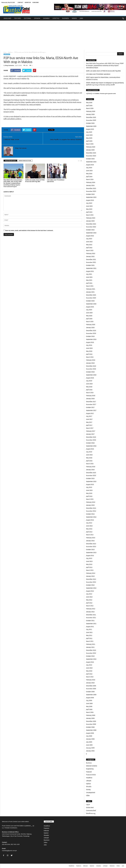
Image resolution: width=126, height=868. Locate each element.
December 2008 (91, 721)
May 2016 (89, 458)
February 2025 (91, 147)
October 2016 (90, 443)
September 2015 (91, 481)
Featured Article (91, 775)
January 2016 (90, 470)
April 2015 (89, 496)
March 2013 (90, 570)
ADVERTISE (28, 2)
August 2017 (90, 413)
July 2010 (89, 665)
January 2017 (90, 434)
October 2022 (90, 230)
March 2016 (90, 464)
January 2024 (90, 185)
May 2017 (89, 422)
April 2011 (89, 638)
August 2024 (90, 165)
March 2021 (90, 286)
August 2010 (90, 662)
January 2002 (90, 751)
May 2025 (89, 138)
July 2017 (89, 416)
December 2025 (91, 117)
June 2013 (89, 561)
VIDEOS (74, 18)
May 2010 (89, 671)
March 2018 (90, 393)
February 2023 (91, 218)
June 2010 (89, 668)
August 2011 (90, 627)
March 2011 (90, 641)
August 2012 (90, 591)
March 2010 (90, 677)
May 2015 (89, 493)
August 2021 (90, 271)
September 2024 (91, 162)
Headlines (10, 52)
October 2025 (90, 123)
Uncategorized (91, 793)
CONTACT (20, 2)
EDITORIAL (28, 18)
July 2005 (89, 742)
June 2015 (89, 490)
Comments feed (91, 810)
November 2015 (91, 476)
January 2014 (90, 541)
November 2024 (91, 156)
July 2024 (89, 168)
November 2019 (91, 333)
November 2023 (91, 191)
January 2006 (90, 739)
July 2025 (89, 132)
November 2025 (91, 120)
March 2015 (90, 499)
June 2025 (89, 135)
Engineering (90, 769)
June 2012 (89, 597)
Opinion (88, 784)
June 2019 (89, 348)
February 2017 (91, 431)
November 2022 (91, 227)
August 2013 (90, 555)
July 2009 (89, 701)
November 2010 (91, 653)
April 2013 (89, 567)
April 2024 (89, 177)
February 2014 (91, 538)
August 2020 (90, 307)
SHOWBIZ (46, 18)
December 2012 (91, 579)
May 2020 (89, 316)
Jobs (45, 845)
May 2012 (89, 600)
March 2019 (90, 357)
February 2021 (91, 289)
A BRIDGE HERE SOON (11, 139)
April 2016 (89, 461)
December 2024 (91, 153)
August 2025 (90, 129)
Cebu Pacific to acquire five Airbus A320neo (66, 139)
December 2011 (91, 615)
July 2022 (89, 239)
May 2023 (89, 209)
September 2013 (91, 553)
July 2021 (89, 274)
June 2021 (89, 277)
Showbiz (89, 787)
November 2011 (91, 618)
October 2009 (90, 692)
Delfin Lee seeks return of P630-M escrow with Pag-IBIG (35, 181)
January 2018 (90, 399)
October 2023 (90, 194)
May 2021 (89, 280)
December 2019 (91, 330)
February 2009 (91, 715)
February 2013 (91, 573)
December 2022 (91, 224)
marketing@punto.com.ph (9, 851)
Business (89, 763)
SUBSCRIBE (35, 2)
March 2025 (90, 144)
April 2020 (89, 319)
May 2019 (89, 351)
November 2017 (91, 404)
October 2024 (90, 159)
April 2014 (89, 532)
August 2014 (90, 520)
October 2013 (90, 550)
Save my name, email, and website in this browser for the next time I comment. (29, 230)
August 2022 (90, 236)
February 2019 (91, 360)
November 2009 (91, 689)
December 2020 (91, 295)
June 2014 (89, 526)
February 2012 (91, 609)
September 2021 (91, 268)
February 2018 (91, 396)
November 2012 (91, 582)
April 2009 (89, 709)
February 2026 (91, 111)
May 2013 (89, 564)
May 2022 (89, 245)
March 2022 (90, 251)
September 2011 (91, 624)
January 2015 (90, 505)
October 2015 (90, 479)
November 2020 (91, 298)
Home (5, 52)
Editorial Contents (92, 766)
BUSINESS (66, 18)
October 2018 (90, 372)
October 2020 (90, 301)
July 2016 (89, 452)
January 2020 (90, 328)
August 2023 (90, 200)
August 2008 (90, 733)
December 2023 (91, 188)
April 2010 (89, 674)
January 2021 (90, 292)
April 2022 (89, 248)
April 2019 (89, 354)
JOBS (81, 18)
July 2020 (89, 310)
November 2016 (91, 440)
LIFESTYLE (56, 18)
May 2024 (89, 174)
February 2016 (91, 467)
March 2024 (90, 180)
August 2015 (90, 484)
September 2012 (91, 588)
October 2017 (90, 407)
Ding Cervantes (10, 65)
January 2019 (90, 363)
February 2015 (91, 502)
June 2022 (89, 242)
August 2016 (90, 449)
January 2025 (90, 150)
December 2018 (91, 366)
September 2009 (91, 695)
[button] (123, 18)
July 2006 (89, 736)
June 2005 (89, 745)
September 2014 (91, 517)
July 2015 (89, 487)
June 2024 (89, 171)
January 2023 (90, 221)
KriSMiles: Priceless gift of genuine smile (105, 94)
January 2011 (90, 647)
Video (88, 795)
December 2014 (91, 508)
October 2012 (90, 585)
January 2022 (90, 256)
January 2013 (90, 576)
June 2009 (89, 703)
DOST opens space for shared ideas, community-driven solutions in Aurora (103, 78)
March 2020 (90, 322)
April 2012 (89, 603)
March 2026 (90, 108)
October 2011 (90, 621)
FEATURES (18, 18)
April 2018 (89, 390)
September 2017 (91, 410)
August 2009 (90, 698)
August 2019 (90, 342)
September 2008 (91, 730)
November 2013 (91, 547)
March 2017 (90, 428)
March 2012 (90, 606)
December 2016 (91, 437)
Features (46, 828)
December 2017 (91, 402)
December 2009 (91, 686)
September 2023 (91, 197)
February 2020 (91, 325)
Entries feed (90, 808)
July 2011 (89, 629)
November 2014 (91, 511)
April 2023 (89, 212)
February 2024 (91, 182)
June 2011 (89, 632)
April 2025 (89, 141)
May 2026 (89, 103)
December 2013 (91, 544)
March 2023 (90, 215)
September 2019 (91, 339)
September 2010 (91, 659)
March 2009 (90, 712)
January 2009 (90, 718)
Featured (89, 772)
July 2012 (89, 594)
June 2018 (89, 384)
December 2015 (91, 473)
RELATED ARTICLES (10, 161)
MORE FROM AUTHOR (25, 161)
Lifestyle (89, 781)
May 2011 (89, 635)
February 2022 (91, 254)
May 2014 (89, 529)
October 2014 (90, 514)
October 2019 (90, 336)
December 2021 (91, 259)
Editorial (46, 831)
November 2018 (91, 369)
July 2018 (89, 381)
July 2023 (89, 203)
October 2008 (90, 727)
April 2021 (89, 283)
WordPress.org (91, 813)
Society (88, 790)
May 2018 (89, 387)
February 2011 (91, 644)
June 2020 (89, 313)
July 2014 (89, 523)
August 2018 (90, 378)
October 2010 (90, 656)
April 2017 (89, 425)
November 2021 (91, 262)
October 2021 (90, 265)
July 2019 (89, 345)
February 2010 (91, 680)
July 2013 (89, 558)
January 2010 (90, 683)
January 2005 (90, 748)
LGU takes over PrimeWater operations (56, 181)
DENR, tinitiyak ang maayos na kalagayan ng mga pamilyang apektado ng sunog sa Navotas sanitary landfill (105, 84)
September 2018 (91, 375)
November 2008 (91, 724)
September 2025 (91, 126)
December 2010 (91, 650)
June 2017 (89, 419)
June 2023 (89, 206)
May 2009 (89, 706)
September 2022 (91, 233)
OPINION (37, 18)
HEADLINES (7, 18)
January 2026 (90, 114)
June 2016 (89, 455)
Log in (88, 805)
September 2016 (91, 446)
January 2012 (90, 612)
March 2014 (90, 535)
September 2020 (91, 304)
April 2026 (89, 105)
